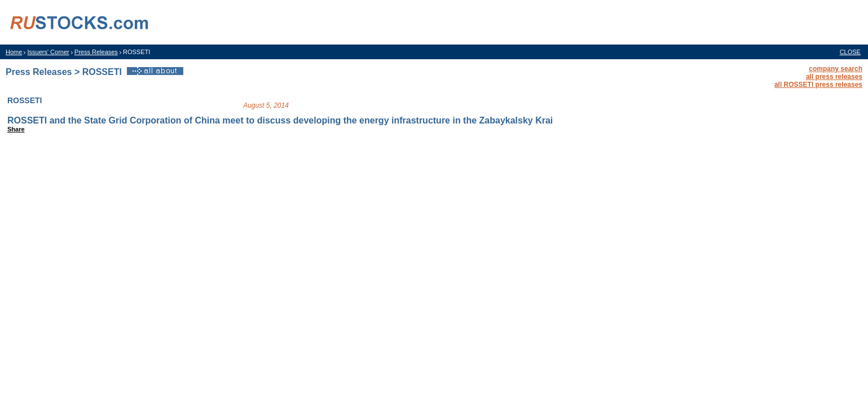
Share (16, 129)
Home (14, 52)
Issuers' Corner (48, 52)
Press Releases (96, 52)
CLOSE (850, 52)
